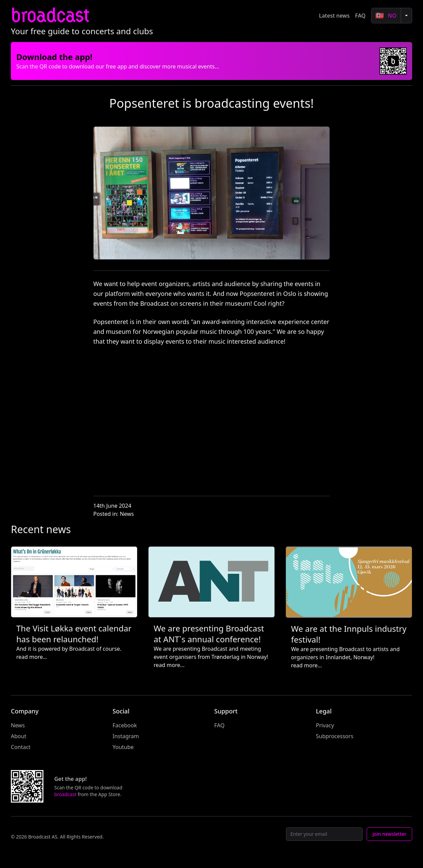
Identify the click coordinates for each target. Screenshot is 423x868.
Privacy (325, 725)
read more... (32, 657)
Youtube (123, 747)
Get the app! (71, 779)
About (18, 736)
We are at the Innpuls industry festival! (349, 634)
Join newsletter (389, 834)
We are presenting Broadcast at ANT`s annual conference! (209, 634)
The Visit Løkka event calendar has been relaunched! (74, 634)
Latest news (334, 16)
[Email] (324, 834)
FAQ (360, 16)
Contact (21, 747)
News (127, 514)
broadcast (50, 15)
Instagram (126, 736)
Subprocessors (334, 736)
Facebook (125, 725)
